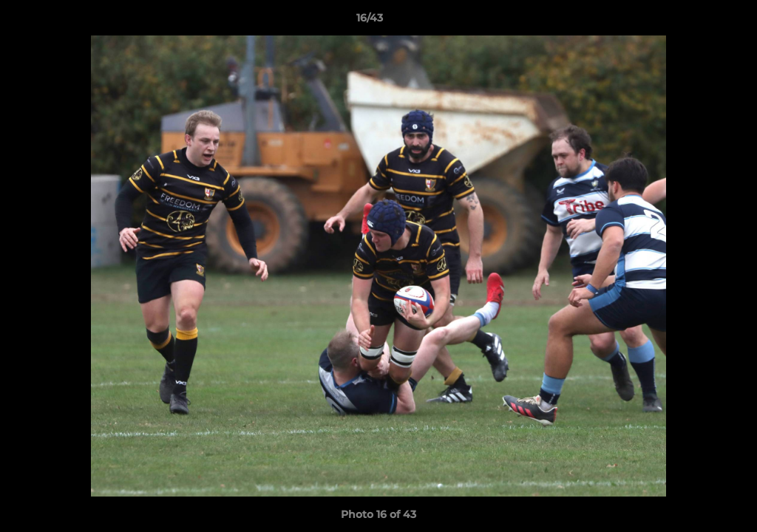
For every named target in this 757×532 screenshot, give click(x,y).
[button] (695, 21)
